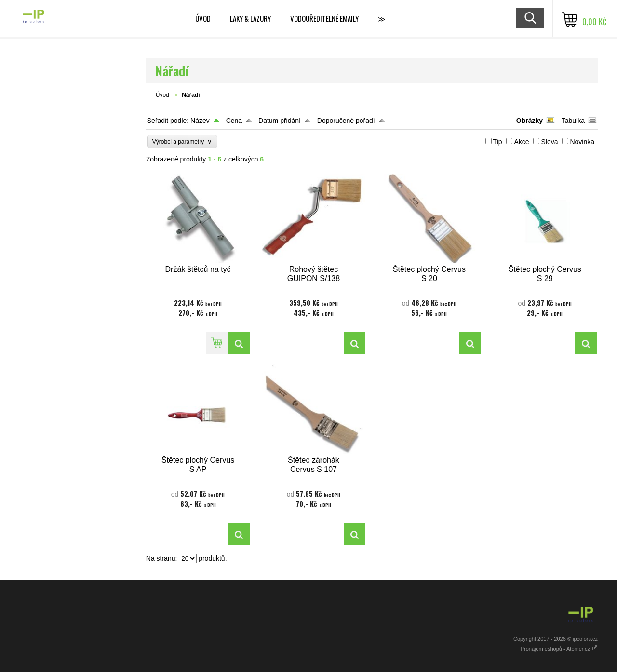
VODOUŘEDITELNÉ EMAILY (324, 18)
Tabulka (573, 121)
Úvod (162, 95)
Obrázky (530, 121)
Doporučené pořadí (346, 121)
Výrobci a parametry (182, 141)
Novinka (582, 142)
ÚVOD (203, 18)
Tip (498, 142)
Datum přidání (280, 121)
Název (200, 121)
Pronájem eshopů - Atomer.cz (559, 649)
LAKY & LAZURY (250, 18)
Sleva (549, 142)
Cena (234, 121)
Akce (521, 142)
